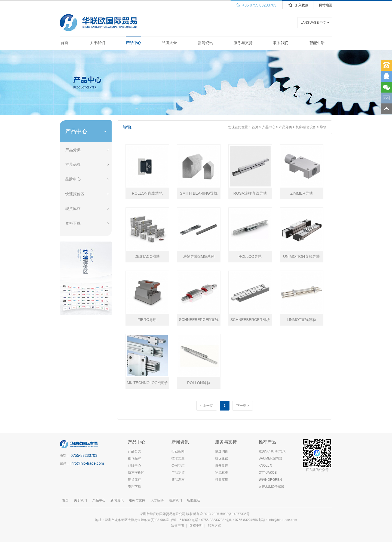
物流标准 (222, 473)
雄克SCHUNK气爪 (272, 451)
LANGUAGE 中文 (313, 23)
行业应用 (222, 480)
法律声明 (177, 526)
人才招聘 (157, 500)
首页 (65, 43)
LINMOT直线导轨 (302, 320)
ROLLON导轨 (199, 383)
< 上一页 (207, 406)
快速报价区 (75, 194)
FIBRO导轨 (147, 320)
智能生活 (317, 43)
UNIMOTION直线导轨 (302, 256)
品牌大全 (169, 43)
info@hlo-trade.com (87, 463)
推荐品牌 (73, 164)
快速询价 (222, 451)
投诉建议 (222, 458)
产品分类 (73, 150)
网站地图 (326, 5)
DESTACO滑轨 (147, 256)
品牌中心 (73, 179)
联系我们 (281, 43)
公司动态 (178, 466)
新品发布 (178, 480)
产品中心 (133, 43)
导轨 (323, 127)
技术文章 (178, 458)
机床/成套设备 (306, 127)
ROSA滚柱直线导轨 (250, 193)
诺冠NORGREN (270, 480)
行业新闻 (178, 451)
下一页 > (243, 406)
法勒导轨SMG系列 (199, 256)
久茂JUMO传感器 (271, 487)
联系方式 (215, 526)
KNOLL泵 (266, 466)
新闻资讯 (205, 43)
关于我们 (97, 43)
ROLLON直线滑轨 (147, 193)
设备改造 (222, 466)
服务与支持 (243, 43)
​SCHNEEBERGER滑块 (250, 320)
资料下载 (73, 223)
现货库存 (73, 209)
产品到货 (178, 473)
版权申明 (196, 526)
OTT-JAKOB (268, 473)
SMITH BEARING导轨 (199, 193)
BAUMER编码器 (270, 458)
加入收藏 (302, 5)
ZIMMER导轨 (301, 193)
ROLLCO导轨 (250, 256)
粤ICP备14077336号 (235, 514)
